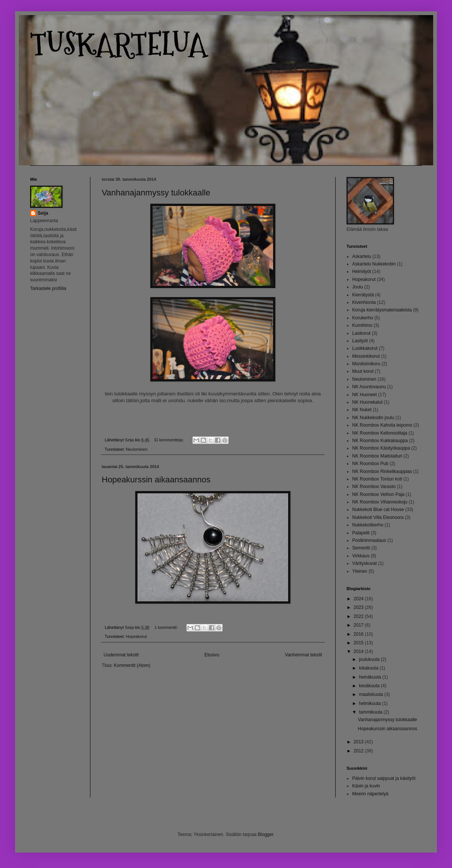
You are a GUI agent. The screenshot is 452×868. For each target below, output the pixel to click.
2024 (359, 599)
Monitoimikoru (366, 364)
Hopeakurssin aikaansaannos (156, 480)
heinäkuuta (371, 677)
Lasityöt (360, 341)
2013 (359, 742)
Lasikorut (361, 333)
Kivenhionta (364, 302)
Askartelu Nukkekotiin (374, 264)
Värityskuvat (364, 563)
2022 (359, 616)
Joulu (358, 287)
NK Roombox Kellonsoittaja (380, 433)
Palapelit (361, 533)
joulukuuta (370, 659)
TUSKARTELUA (118, 44)
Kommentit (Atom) (132, 665)
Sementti (361, 548)
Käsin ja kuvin (366, 786)
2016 (359, 634)
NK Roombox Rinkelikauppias (382, 471)
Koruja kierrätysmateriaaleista (382, 310)
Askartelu (362, 256)
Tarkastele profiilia (48, 288)
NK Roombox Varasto (374, 487)
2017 (359, 625)
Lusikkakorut (365, 348)
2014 (359, 651)
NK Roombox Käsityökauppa (381, 448)
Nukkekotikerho (368, 525)
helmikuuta (370, 703)
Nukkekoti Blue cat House (378, 510)
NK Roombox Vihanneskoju (380, 502)
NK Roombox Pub (370, 464)
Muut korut (363, 371)
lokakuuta (369, 668)
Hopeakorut (136, 636)
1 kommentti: (167, 627)
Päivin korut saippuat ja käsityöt (384, 778)
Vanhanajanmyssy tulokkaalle (156, 193)
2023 (359, 607)
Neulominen (137, 449)
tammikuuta (371, 712)
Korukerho (363, 318)
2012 (359, 751)
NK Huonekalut (367, 402)
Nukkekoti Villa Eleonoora (378, 517)
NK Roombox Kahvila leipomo (382, 425)
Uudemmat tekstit (121, 655)
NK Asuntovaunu (369, 387)
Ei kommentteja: (169, 440)
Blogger (266, 834)
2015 (359, 643)
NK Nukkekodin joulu (373, 418)
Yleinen (360, 571)
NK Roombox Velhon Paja (378, 494)
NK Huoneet (364, 395)
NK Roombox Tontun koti (377, 479)
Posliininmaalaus (369, 540)
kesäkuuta (370, 686)
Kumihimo (362, 325)
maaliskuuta (372, 694)
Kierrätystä (363, 295)
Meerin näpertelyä (370, 794)
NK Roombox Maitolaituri (377, 456)
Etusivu (212, 655)
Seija (43, 213)
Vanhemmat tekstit (304, 655)
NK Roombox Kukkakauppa (380, 441)
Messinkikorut (366, 356)
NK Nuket (362, 410)
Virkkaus (361, 556)
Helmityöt (362, 272)
